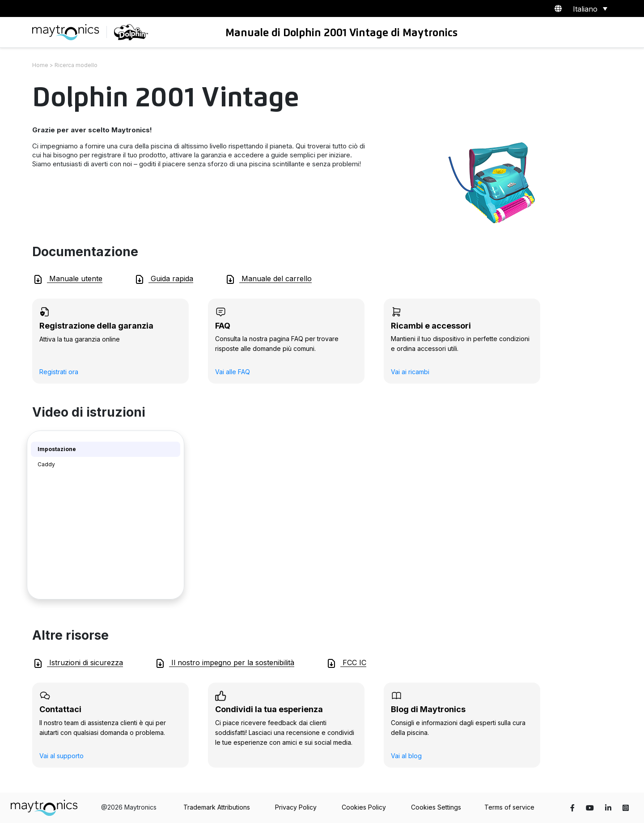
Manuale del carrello (268, 279)
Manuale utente (68, 279)
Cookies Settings (436, 807)
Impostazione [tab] (57, 449)
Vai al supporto (61, 756)
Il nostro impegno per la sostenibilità (225, 663)
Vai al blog (406, 756)
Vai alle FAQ (233, 372)
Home (40, 65)
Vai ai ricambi (410, 372)
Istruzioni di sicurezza (78, 663)
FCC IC (346, 663)
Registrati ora (59, 372)
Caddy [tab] (46, 464)
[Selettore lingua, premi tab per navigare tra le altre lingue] (589, 8)
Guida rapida (164, 279)
